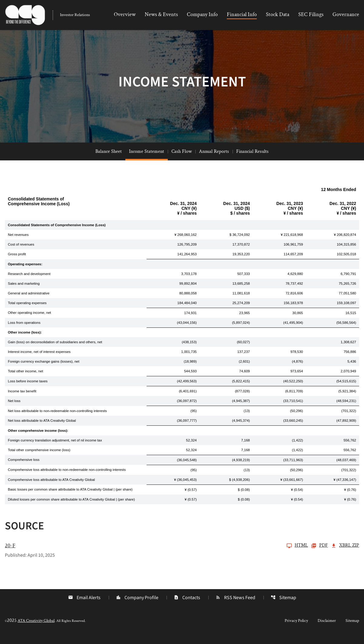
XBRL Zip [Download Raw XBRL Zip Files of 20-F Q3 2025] (345, 555)
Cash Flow (182, 160)
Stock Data (278, 14)
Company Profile (137, 606)
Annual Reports (214, 160)
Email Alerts (84, 606)
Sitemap (284, 606)
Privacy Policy (296, 629)
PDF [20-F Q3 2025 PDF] (319, 555)
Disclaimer (327, 629)
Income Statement (147, 160)
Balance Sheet (109, 160)
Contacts (187, 606)
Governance (346, 14)
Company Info (202, 14)
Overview (125, 14)
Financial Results (252, 160)
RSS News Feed (236, 606)
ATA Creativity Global (36, 629)
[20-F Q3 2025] (156, 555)
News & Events (161, 14)
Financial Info (242, 14)
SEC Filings (311, 14)
